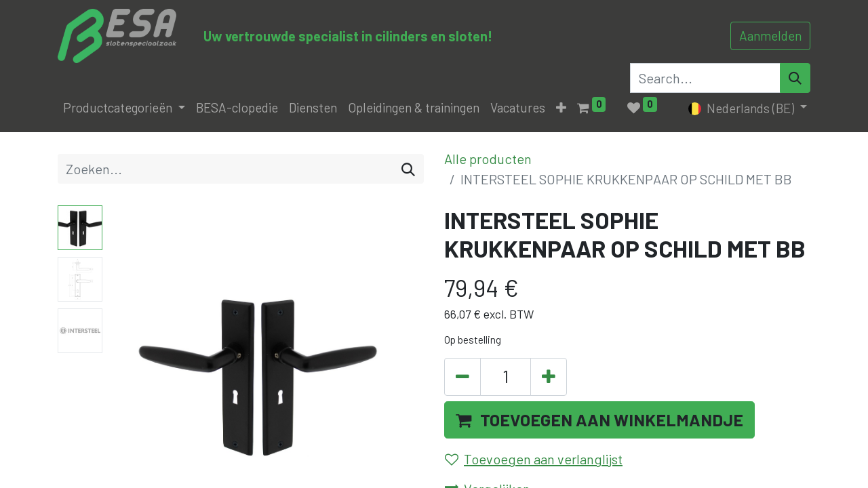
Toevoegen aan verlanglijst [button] (534, 459)
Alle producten (488, 159)
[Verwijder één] (462, 377)
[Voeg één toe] (549, 377)
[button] (561, 108)
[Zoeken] (408, 169)
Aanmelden (770, 36)
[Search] (795, 78)
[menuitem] (237, 108)
